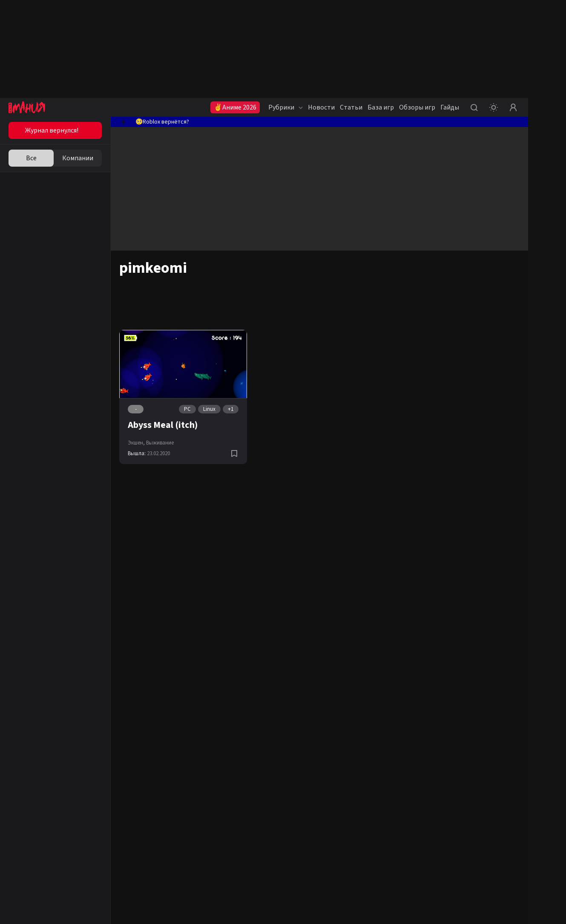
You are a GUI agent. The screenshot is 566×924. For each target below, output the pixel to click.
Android (323, 292)
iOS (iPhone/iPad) (358, 292)
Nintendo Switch (403, 292)
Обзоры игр (417, 107)
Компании (78, 158)
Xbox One (297, 292)
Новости (321, 107)
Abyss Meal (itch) (163, 425)
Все (31, 158)
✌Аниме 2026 (235, 107)
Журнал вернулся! (52, 130)
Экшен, (136, 443)
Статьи (351, 107)
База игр (381, 107)
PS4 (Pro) (271, 292)
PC (187, 409)
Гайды (450, 107)
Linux (209, 409)
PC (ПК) (247, 292)
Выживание (160, 443)
